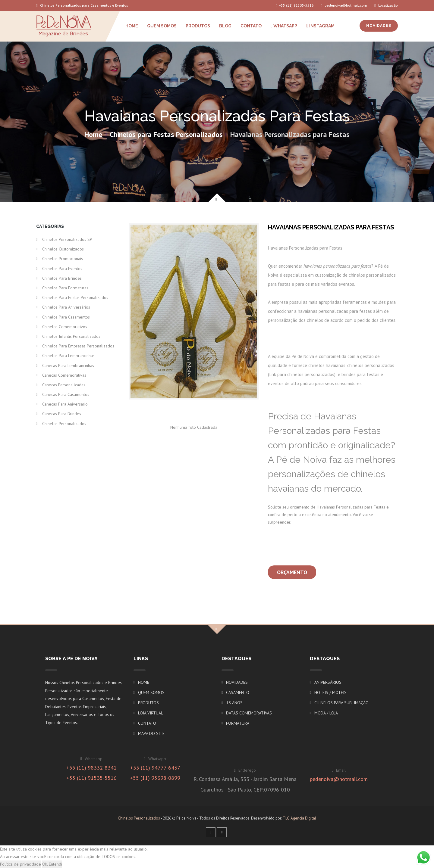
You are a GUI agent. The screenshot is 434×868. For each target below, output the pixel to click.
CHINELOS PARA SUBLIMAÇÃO (341, 703)
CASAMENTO (238, 692)
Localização (386, 5)
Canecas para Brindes (62, 414)
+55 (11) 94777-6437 (155, 768)
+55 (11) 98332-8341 (91, 768)
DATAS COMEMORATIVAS (249, 713)
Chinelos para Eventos (62, 269)
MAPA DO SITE (151, 733)
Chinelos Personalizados (64, 424)
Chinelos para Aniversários (66, 307)
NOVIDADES (379, 26)
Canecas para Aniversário (65, 404)
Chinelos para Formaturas (65, 288)
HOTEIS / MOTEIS (330, 692)
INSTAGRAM (320, 26)
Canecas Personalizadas (64, 385)
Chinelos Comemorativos (65, 327)
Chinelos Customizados (63, 249)
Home (93, 134)
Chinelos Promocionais (63, 259)
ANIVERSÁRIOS (328, 682)
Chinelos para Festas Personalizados (166, 134)
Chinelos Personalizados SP (67, 239)
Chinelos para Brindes (62, 278)
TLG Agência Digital (299, 818)
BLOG (225, 26)
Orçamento (292, 572)
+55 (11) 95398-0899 (155, 778)
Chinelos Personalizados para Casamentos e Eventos (82, 5)
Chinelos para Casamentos (66, 317)
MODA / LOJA (326, 713)
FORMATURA (238, 723)
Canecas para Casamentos (66, 394)
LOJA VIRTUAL (151, 713)
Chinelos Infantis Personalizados (71, 336)
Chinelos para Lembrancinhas (68, 356)
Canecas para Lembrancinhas (68, 366)
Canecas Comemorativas (64, 375)
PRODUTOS (198, 26)
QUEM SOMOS (162, 26)
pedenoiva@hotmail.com (344, 5)
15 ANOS (234, 703)
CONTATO (251, 26)
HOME (132, 26)
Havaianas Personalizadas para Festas (290, 134)
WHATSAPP (284, 26)
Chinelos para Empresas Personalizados (78, 346)
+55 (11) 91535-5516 (295, 5)
